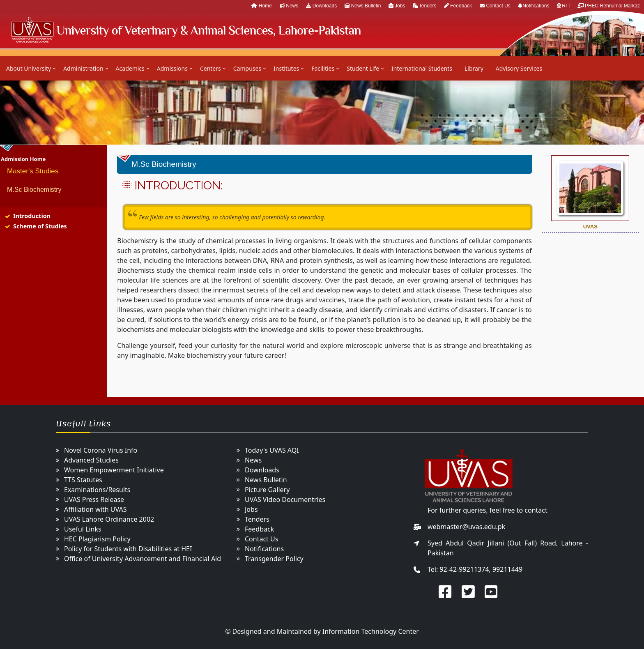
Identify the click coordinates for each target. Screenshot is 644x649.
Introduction (32, 216)
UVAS (185, 30)
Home (261, 6)
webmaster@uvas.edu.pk (466, 527)
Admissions (172, 68)
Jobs (398, 6)
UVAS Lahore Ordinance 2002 (109, 519)
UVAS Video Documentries (285, 499)
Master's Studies (33, 171)
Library (474, 68)
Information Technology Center (371, 631)
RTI (564, 6)
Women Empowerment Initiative (114, 470)
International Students (422, 68)
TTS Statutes (83, 480)
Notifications (534, 6)
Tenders (425, 6)
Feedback (458, 6)
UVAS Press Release (94, 499)
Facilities (323, 68)
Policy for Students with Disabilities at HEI (128, 549)
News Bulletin (363, 6)
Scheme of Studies (40, 226)
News (289, 6)
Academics (130, 68)
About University (29, 68)
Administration (83, 68)
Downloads (321, 6)
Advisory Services (519, 68)
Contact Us (496, 6)
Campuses (247, 68)
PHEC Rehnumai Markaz (609, 6)
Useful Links (83, 529)
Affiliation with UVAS (95, 509)
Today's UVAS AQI (272, 450)
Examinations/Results (97, 490)
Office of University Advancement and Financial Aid (143, 559)
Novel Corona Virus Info (101, 450)
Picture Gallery (267, 490)
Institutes (286, 68)
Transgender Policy (274, 559)
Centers (210, 68)
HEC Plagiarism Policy (97, 539)
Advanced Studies (91, 460)
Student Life (363, 68)
